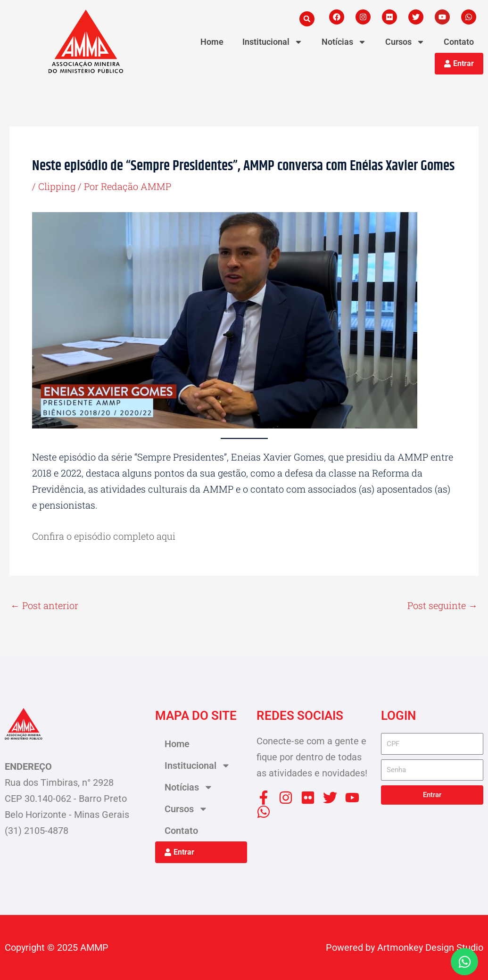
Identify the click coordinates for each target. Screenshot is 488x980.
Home (212, 42)
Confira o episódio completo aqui (104, 536)
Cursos (405, 42)
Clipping (57, 186)
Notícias (344, 42)
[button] (307, 19)
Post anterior (44, 605)
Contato (459, 42)
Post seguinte (443, 605)
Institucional (273, 42)
